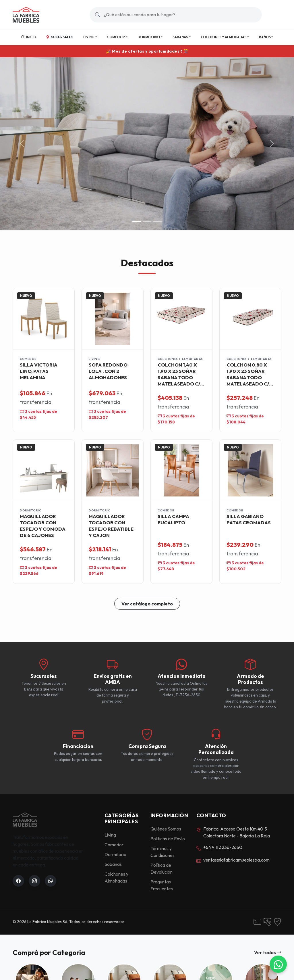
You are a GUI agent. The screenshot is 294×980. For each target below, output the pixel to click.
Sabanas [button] (180, 37)
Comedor (114, 845)
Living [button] (89, 37)
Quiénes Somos (166, 829)
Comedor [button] (116, 37)
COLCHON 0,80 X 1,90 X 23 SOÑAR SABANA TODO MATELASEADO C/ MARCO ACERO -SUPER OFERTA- (248, 374)
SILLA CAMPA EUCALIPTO (173, 519)
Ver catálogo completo (147, 604)
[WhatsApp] (278, 964)
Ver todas (268, 952)
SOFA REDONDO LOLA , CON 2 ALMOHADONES (108, 371)
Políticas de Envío (168, 839)
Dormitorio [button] (149, 37)
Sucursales (60, 37)
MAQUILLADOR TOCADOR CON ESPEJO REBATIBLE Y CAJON (111, 526)
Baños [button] (265, 37)
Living (110, 835)
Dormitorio (115, 854)
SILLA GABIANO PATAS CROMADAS (249, 519)
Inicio (29, 37)
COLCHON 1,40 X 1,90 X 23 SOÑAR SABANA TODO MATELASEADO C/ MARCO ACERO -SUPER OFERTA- (179, 374)
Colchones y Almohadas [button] (224, 37)
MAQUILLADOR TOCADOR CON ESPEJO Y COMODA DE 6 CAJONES (43, 526)
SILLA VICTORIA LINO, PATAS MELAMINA (39, 371)
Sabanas (113, 864)
